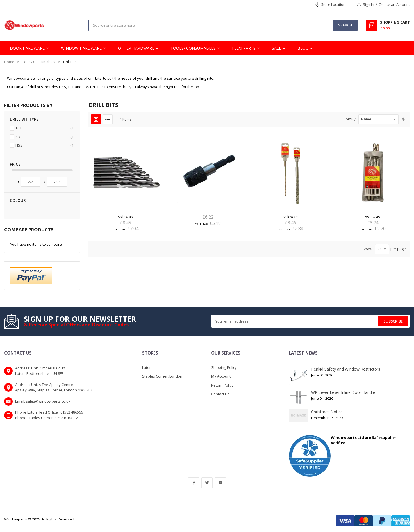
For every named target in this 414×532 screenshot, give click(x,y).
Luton (147, 367)
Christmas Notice (327, 412)
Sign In (368, 4)
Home (9, 62)
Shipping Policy (224, 367)
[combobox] (211, 25)
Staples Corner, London (162, 376)
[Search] (345, 25)
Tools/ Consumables (39, 62)
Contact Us (220, 394)
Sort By (350, 119)
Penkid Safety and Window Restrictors (346, 369)
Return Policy (222, 385)
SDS (45, 137)
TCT (45, 128)
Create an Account (394, 4)
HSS (45, 145)
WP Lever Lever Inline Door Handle (343, 392)
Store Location (333, 4)
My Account (221, 376)
